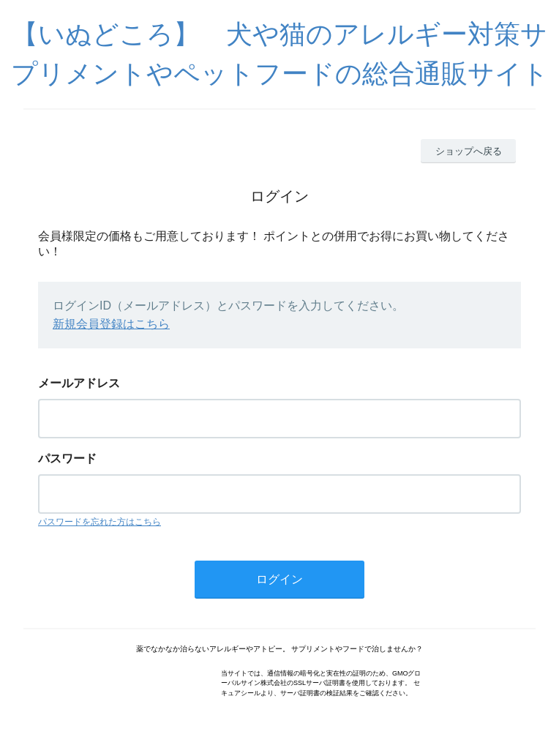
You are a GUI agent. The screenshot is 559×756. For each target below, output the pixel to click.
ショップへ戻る (469, 151)
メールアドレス (79, 383)
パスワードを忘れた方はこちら (100, 522)
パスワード (67, 459)
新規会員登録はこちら (111, 324)
